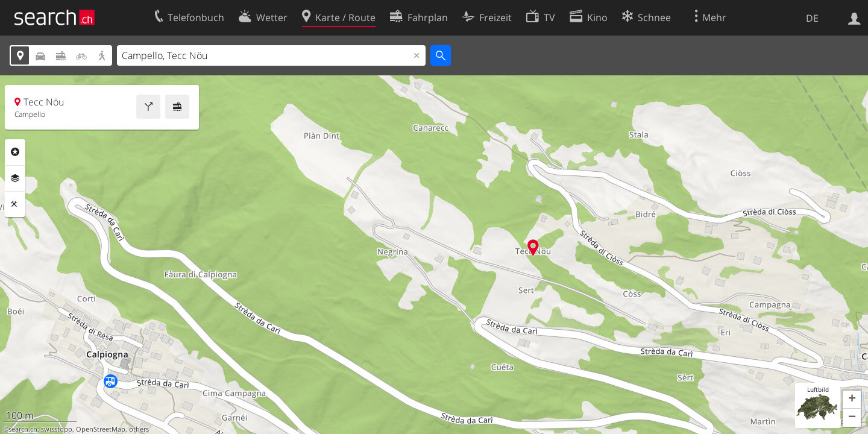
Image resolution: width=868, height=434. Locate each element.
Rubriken (15, 152)
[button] (852, 400)
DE (812, 18)
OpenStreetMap (101, 429)
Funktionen (15, 204)
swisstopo (57, 429)
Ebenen (15, 178)
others (139, 429)
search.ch (23, 429)
